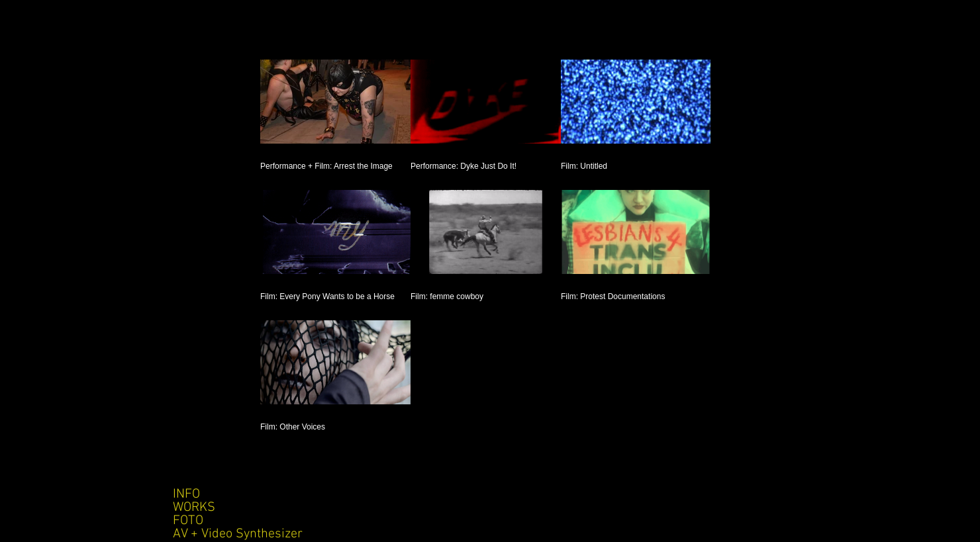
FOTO (188, 521)
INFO (186, 494)
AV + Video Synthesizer (238, 534)
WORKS (194, 508)
